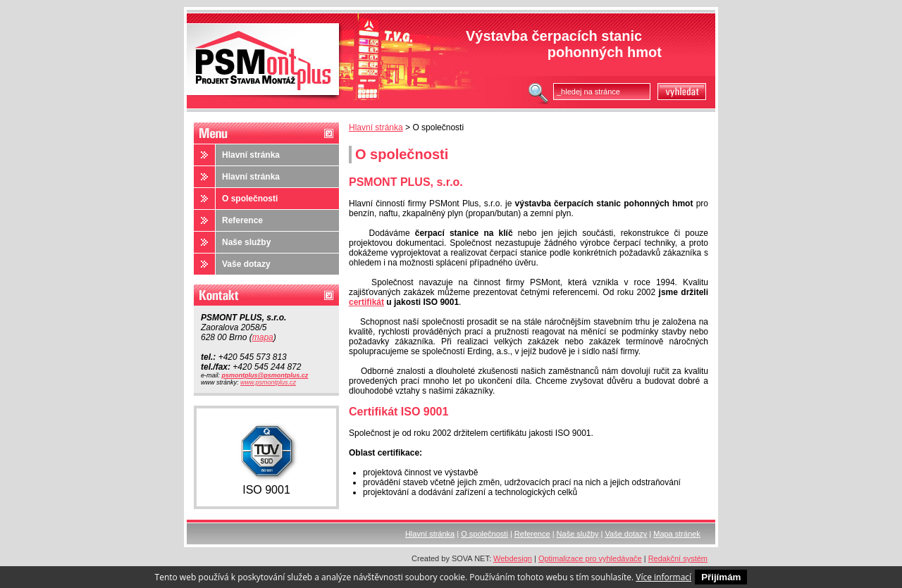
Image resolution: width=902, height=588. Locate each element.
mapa (263, 337)
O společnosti (250, 199)
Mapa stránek (677, 534)
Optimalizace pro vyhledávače (590, 558)
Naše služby (246, 242)
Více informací (663, 577)
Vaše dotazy (246, 264)
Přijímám (721, 577)
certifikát (366, 302)
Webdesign (513, 558)
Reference (242, 220)
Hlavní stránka (376, 127)
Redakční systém (678, 558)
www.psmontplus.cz (268, 382)
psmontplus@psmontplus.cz (265, 375)
